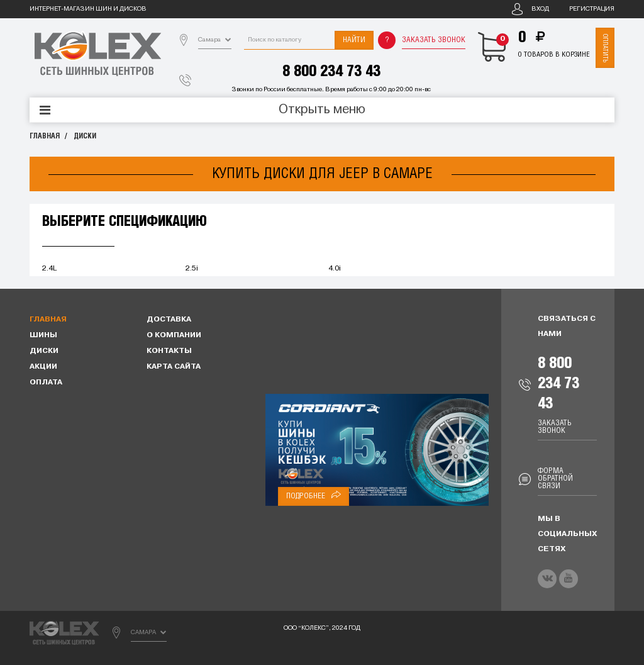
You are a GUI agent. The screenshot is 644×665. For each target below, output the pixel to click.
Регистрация (592, 9)
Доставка (169, 320)
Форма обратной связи (555, 478)
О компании (174, 335)
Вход (540, 9)
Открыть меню (322, 110)
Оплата (46, 383)
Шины (43, 335)
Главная (45, 136)
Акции (43, 367)
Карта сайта (174, 367)
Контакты (169, 351)
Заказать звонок (434, 40)
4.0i (335, 269)
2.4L (49, 269)
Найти (354, 40)
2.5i (192, 269)
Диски (85, 136)
